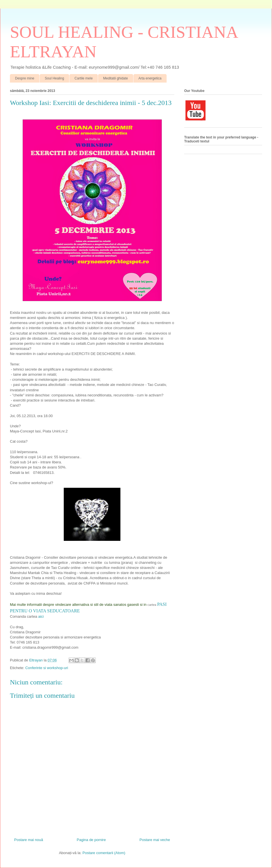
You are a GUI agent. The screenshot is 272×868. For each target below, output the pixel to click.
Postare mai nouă (29, 840)
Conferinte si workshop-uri (47, 668)
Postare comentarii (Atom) (104, 853)
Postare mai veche (155, 840)
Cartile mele (84, 78)
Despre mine (25, 78)
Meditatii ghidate (115, 78)
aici (41, 616)
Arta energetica (150, 78)
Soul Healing (54, 78)
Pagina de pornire (91, 840)
